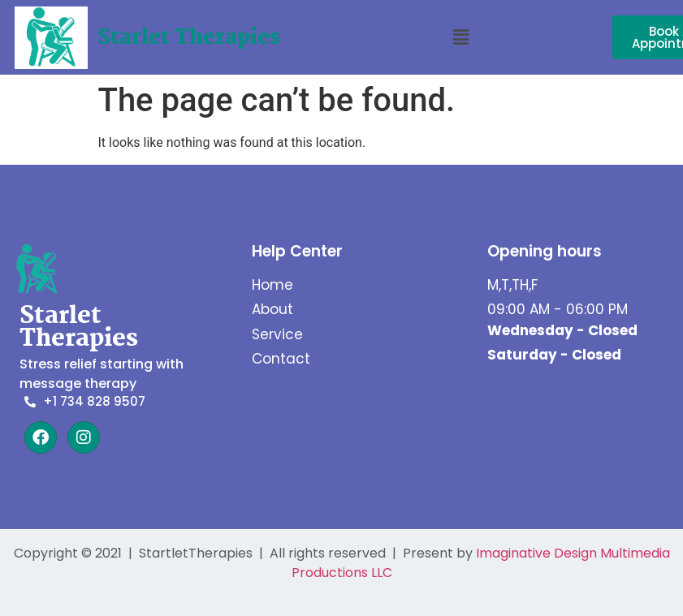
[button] (460, 37)
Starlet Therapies (189, 38)
